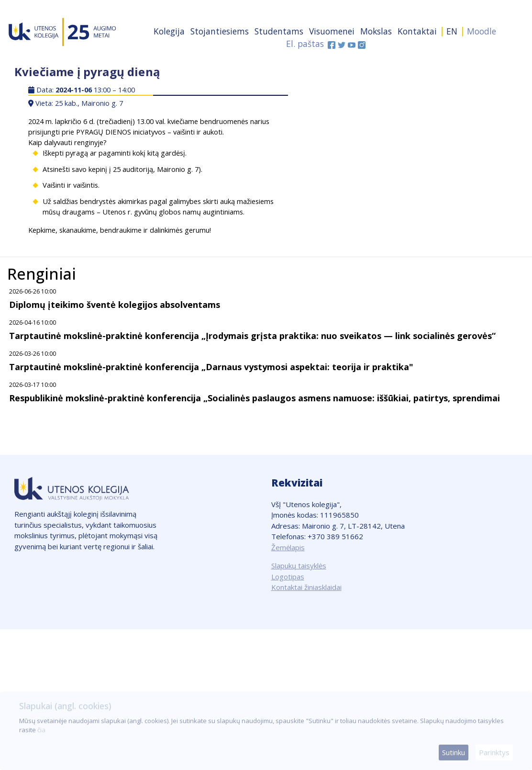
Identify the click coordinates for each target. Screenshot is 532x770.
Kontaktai (417, 31)
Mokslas (376, 31)
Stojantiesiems (220, 31)
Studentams (279, 31)
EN (452, 31)
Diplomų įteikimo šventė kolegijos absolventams (115, 305)
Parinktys (494, 752)
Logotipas (288, 577)
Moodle (482, 31)
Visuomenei (332, 31)
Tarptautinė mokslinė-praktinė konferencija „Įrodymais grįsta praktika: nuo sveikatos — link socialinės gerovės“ (252, 336)
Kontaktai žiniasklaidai (306, 587)
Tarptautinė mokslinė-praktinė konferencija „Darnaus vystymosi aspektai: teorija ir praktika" (211, 367)
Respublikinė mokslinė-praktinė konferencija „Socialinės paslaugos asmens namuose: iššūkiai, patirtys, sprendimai (255, 398)
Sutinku (454, 752)
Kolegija (169, 31)
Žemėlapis (288, 547)
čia (41, 730)
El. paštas (305, 44)
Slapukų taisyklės (299, 566)
